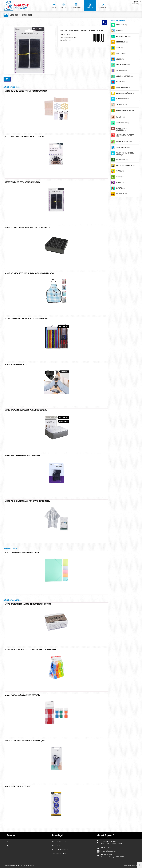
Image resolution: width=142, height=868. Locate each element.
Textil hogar (27, 15)
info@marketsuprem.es (109, 851)
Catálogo (14, 15)
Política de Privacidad (59, 842)
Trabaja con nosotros (59, 854)
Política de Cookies (58, 846)
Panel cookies (29, 865)
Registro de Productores (60, 850)
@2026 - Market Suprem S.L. (14, 865)
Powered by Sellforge (130, 865)
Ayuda (9, 846)
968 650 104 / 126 (106, 848)
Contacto (10, 842)
